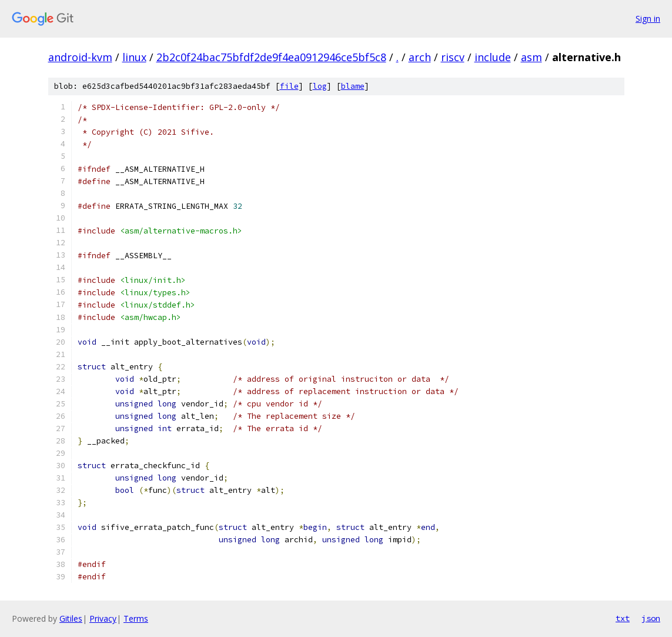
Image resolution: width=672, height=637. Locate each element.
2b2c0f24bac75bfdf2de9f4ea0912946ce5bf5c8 (271, 57)
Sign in (648, 19)
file (289, 86)
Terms (136, 618)
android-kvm (80, 57)
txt (623, 618)
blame (353, 86)
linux (134, 57)
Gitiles (71, 618)
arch (420, 57)
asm (531, 57)
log (320, 86)
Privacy (103, 618)
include (493, 57)
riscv (453, 57)
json (651, 618)
